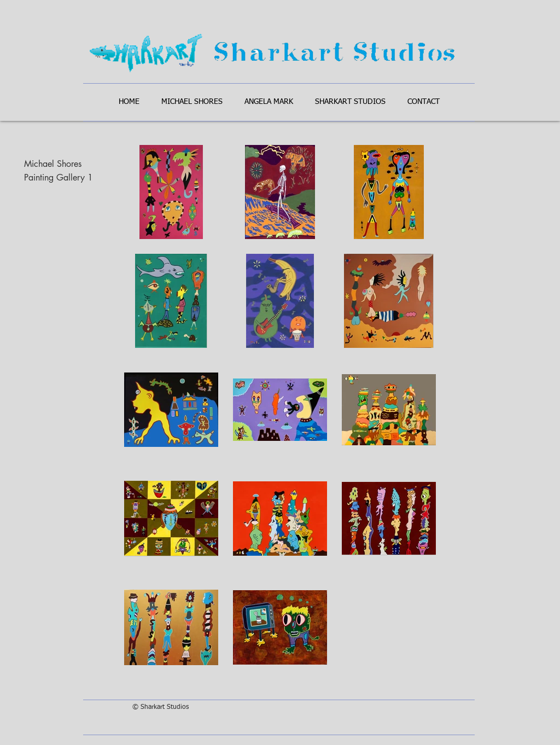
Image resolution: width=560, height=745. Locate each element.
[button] (192, 102)
